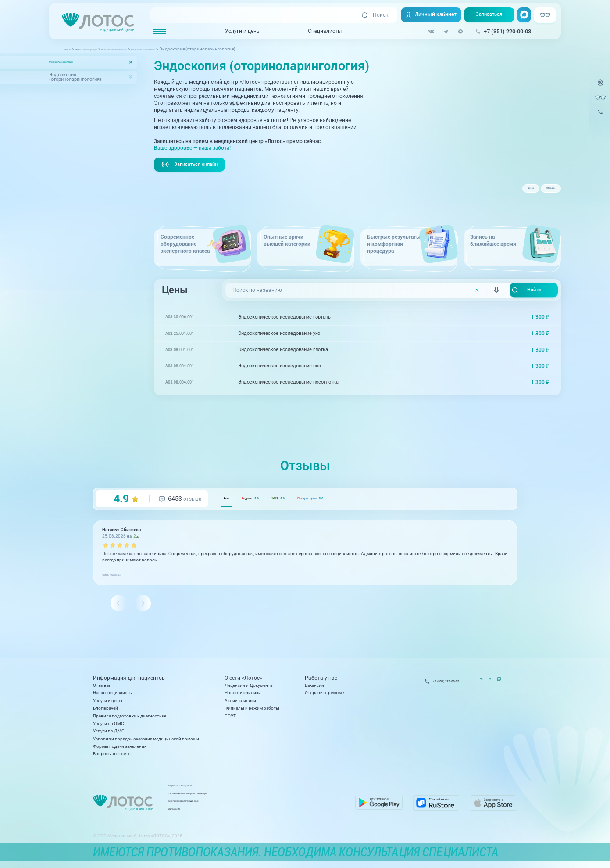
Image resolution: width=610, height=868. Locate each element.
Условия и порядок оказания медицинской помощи (146, 742)
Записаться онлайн (192, 178)
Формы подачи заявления (120, 750)
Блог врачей (105, 712)
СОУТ (230, 719)
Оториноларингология (74, 62)
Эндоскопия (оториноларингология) (75, 77)
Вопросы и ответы (112, 758)
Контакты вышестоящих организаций (266, 800)
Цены (505, 192)
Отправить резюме (324, 697)
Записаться (487, 15)
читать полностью (121, 588)
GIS (319, 512)
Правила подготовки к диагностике (130, 719)
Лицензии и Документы (249, 689)
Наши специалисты (113, 697)
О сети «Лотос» (243, 681)
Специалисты (319, 32)
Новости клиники (243, 697)
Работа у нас (321, 681)
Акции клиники (240, 704)
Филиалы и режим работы (252, 712)
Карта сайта (239, 816)
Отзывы (542, 192)
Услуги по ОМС (109, 727)
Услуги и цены (237, 32)
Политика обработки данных (257, 808)
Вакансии (314, 689)
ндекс (271, 512)
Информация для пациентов (129, 681)
